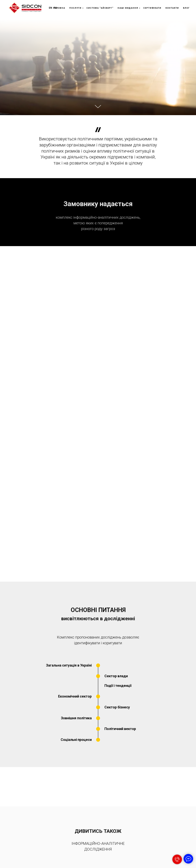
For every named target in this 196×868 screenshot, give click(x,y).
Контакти (172, 8)
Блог (186, 8)
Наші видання (128, 8)
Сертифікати (152, 8)
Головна (59, 8)
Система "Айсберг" (100, 8)
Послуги (75, 8)
